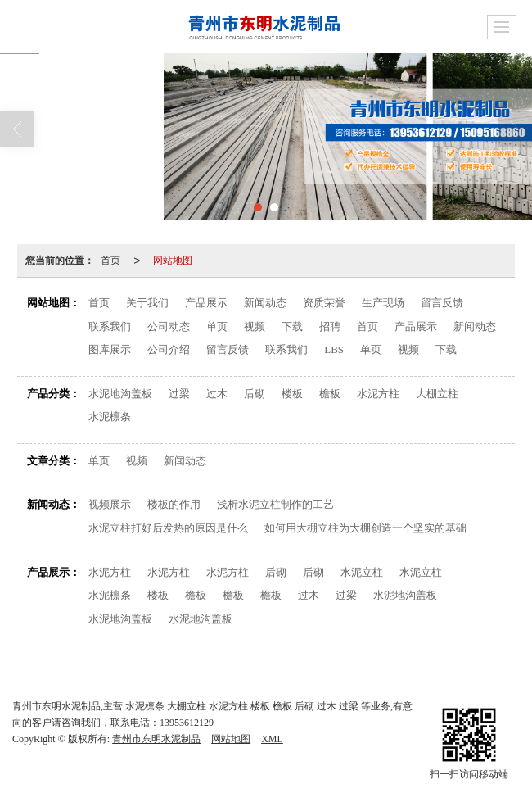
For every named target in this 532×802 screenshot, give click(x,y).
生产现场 (383, 303)
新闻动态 (265, 303)
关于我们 (147, 303)
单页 (217, 326)
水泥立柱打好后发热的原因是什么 (168, 528)
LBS (334, 349)
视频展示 (110, 504)
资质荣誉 (324, 303)
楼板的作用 (174, 504)
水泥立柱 (362, 572)
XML (272, 739)
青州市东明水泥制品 (156, 739)
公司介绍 (169, 349)
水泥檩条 (110, 417)
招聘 (330, 326)
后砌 (255, 394)
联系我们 (110, 326)
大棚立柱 (437, 394)
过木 (217, 394)
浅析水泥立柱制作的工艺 (275, 504)
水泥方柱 (378, 394)
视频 (255, 326)
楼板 (292, 394)
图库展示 (110, 349)
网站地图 (173, 261)
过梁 (179, 394)
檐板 (330, 394)
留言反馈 (442, 303)
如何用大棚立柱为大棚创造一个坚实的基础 (365, 528)
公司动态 (169, 326)
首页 (110, 261)
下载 (292, 326)
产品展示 (206, 303)
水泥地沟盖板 (120, 394)
